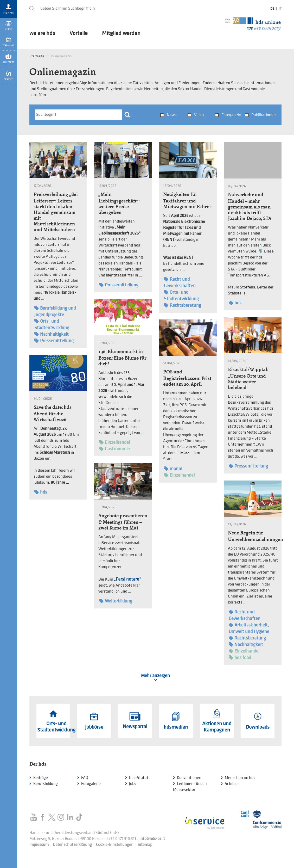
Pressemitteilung (54, 341)
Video (199, 115)
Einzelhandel (114, 442)
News (172, 115)
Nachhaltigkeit (52, 334)
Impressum (39, 845)
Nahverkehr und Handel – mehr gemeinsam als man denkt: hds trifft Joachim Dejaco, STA (250, 206)
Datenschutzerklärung (72, 845)
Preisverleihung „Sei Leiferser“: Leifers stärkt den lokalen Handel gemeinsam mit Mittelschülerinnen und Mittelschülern (56, 212)
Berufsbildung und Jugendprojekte (55, 311)
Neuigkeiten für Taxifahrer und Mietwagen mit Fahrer (187, 200)
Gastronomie (114, 449)
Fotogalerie (231, 115)
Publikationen (264, 115)
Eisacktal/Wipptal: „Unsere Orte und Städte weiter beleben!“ (248, 378)
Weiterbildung (116, 601)
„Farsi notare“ (127, 579)
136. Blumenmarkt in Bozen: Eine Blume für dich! (122, 358)
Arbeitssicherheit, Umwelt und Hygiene (249, 628)
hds (235, 303)
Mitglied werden (121, 33)
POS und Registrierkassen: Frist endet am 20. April (187, 378)
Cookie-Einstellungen (115, 845)
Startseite (37, 56)
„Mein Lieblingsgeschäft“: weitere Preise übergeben (119, 203)
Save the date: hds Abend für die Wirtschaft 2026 (53, 413)
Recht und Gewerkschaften (180, 282)
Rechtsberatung (183, 305)
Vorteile (79, 33)
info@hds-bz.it (152, 839)
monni (173, 469)
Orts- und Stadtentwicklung (52, 324)
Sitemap (145, 845)
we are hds (42, 33)
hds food (240, 658)
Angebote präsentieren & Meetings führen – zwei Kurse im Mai (123, 522)
